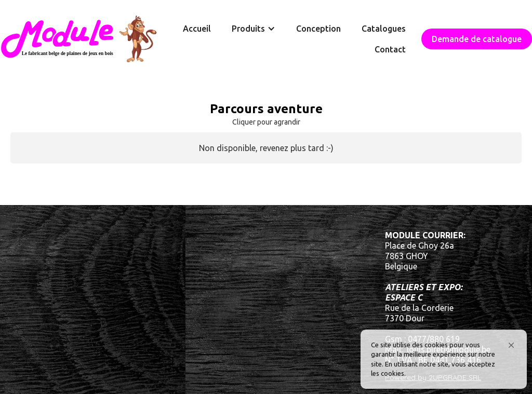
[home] (78, 39)
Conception (318, 29)
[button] (511, 345)
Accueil (197, 29)
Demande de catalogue (477, 39)
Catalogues (384, 29)
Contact (390, 49)
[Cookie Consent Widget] (444, 359)
